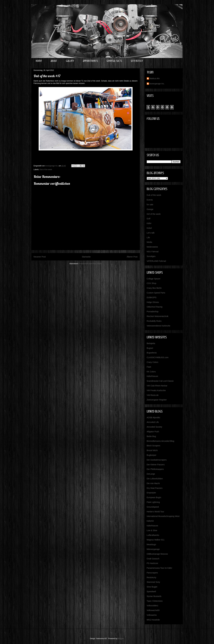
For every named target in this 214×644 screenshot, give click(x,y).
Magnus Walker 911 (156, 540)
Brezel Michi (152, 450)
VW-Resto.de (153, 395)
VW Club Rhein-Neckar (157, 386)
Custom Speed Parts (156, 293)
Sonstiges (151, 256)
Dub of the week (46, 170)
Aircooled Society (154, 427)
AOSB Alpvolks (153, 418)
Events (150, 200)
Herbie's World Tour (155, 512)
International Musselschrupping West (163, 516)
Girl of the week (154, 214)
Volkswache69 (153, 610)
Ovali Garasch (153, 559)
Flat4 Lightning (153, 502)
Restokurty (152, 577)
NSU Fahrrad (153, 252)
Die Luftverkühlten (155, 479)
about (54, 61)
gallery (70, 61)
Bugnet (150, 348)
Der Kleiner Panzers (156, 465)
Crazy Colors (153, 362)
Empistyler (151, 493)
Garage (150, 209)
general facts (114, 61)
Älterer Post (132, 257)
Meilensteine (152, 247)
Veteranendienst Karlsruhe (159, 326)
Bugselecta (152, 353)
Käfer (149, 223)
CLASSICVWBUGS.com (158, 357)
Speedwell (151, 592)
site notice (137, 61)
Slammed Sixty (153, 582)
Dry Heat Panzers (155, 488)
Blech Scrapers (154, 446)
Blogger (121, 639)
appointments (90, 61)
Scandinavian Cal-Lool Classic (160, 381)
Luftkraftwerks (153, 535)
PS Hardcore (152, 563)
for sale (150, 205)
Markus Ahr (155, 78)
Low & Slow (152, 530)
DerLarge (151, 474)
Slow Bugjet (152, 587)
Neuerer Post (40, 257)
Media (149, 242)
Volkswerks (152, 615)
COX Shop (152, 283)
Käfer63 (150, 521)
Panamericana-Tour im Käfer (159, 568)
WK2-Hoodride (153, 620)
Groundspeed (153, 507)
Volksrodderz (153, 606)
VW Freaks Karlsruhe (156, 390)
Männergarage (153, 549)
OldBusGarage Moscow (157, 554)
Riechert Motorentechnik (158, 316)
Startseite (86, 257)
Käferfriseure (152, 376)
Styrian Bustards (154, 596)
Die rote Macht (153, 483)
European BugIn (154, 497)
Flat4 (149, 367)
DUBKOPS (152, 297)
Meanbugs (151, 544)
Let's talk (151, 233)
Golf (149, 219)
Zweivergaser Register (157, 400)
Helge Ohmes (153, 302)
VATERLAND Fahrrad (156, 261)
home (39, 61)
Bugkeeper (152, 455)
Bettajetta (151, 343)
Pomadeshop (153, 312)
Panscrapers (152, 573)
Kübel (149, 228)
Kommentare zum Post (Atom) (90, 264)
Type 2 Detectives (155, 601)
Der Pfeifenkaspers (155, 469)
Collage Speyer (154, 279)
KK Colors (151, 372)
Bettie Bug (151, 436)
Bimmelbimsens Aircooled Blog (160, 441)
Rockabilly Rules (154, 321)
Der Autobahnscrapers (157, 460)
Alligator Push (153, 432)
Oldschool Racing (155, 307)
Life (148, 238)
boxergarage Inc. (157, 84)
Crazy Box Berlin (154, 288)
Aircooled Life (153, 422)
